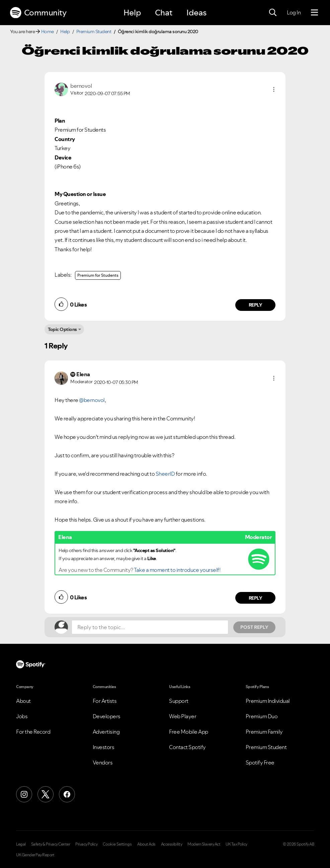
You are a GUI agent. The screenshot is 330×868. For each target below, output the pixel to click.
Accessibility (172, 844)
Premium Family (264, 732)
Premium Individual (268, 701)
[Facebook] (67, 794)
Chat (164, 13)
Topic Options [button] (62, 329)
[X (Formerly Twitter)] (46, 794)
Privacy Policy (86, 844)
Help (132, 13)
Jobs (22, 716)
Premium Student (94, 31)
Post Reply (254, 627)
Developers (107, 716)
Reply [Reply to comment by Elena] (256, 598)
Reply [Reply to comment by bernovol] (256, 305)
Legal (21, 844)
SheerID (166, 474)
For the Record (33, 732)
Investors (104, 747)
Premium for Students (98, 275)
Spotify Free (260, 762)
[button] (274, 89)
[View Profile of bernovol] (81, 86)
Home (48, 31)
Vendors (103, 762)
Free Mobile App (189, 732)
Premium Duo (262, 716)
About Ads (146, 844)
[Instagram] (24, 794)
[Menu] (314, 13)
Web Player (183, 716)
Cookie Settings (117, 844)
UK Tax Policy (236, 844)
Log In (294, 12)
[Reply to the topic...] (150, 627)
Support (179, 701)
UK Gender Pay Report (35, 855)
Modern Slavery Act (204, 844)
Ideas (196, 13)
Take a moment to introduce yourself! (177, 570)
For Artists (105, 701)
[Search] (273, 13)
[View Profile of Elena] (83, 374)
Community (38, 13)
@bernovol (92, 400)
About (23, 701)
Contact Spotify (187, 747)
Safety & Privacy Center (51, 844)
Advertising (106, 732)
